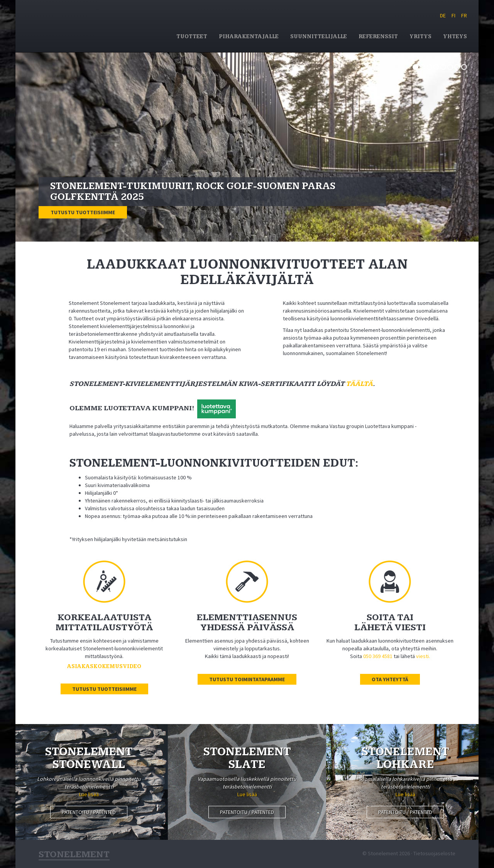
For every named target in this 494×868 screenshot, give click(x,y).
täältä (359, 384)
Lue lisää (89, 794)
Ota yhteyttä (390, 679)
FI (453, 15)
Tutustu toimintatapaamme (247, 679)
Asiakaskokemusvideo (104, 667)
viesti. (423, 656)
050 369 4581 (378, 656)
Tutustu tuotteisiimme (83, 212)
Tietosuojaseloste (434, 853)
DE (443, 15)
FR (464, 15)
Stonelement (95, 25)
